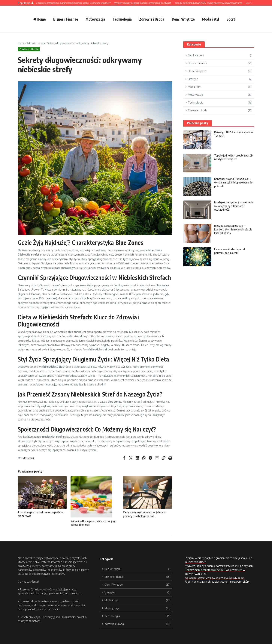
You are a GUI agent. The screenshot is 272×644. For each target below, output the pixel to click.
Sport (231, 19)
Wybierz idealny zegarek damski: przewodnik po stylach (219, 566)
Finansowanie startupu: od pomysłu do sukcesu (230, 251)
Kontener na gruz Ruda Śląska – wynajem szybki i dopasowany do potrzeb (233, 182)
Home (21, 43)
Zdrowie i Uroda (152, 19)
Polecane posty (198, 123)
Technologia (122, 19)
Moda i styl (211, 19)
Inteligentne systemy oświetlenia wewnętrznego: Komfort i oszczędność (234, 206)
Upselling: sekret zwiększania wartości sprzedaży (215, 578)
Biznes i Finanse (66, 19)
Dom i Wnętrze (183, 19)
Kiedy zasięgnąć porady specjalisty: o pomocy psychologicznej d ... (144, 514)
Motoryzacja (95, 19)
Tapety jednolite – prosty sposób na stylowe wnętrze (233, 157)
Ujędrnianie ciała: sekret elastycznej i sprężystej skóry (217, 582)
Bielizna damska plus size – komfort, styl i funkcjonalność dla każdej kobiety (233, 229)
